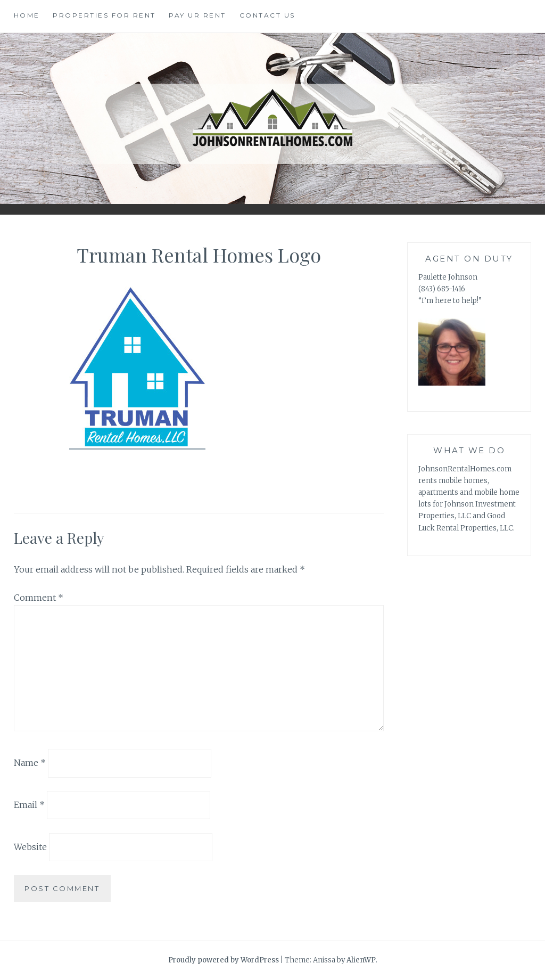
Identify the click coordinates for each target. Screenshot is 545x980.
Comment (39, 598)
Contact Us (267, 15)
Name (30, 763)
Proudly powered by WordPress (224, 960)
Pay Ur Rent (197, 15)
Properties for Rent (104, 15)
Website (30, 847)
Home (27, 15)
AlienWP (361, 960)
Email (29, 805)
